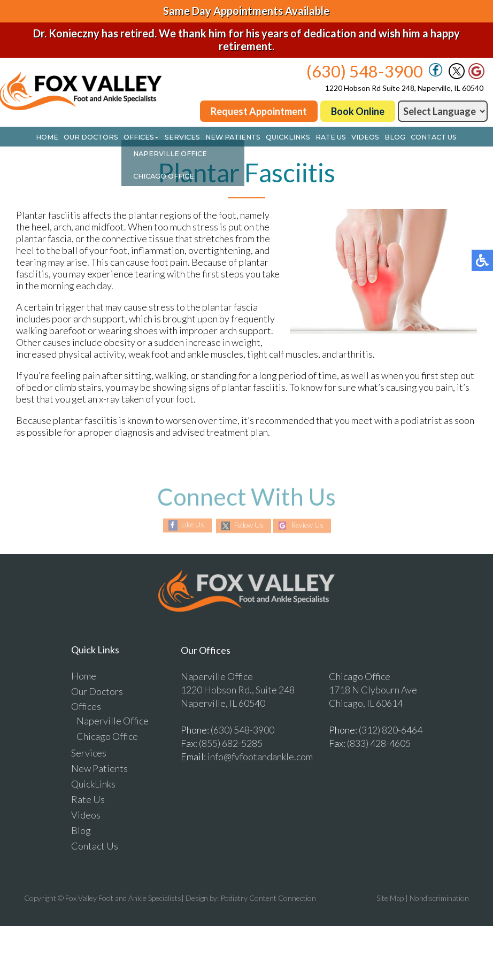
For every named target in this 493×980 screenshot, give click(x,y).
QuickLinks (284, 138)
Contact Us (422, 138)
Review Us (310, 526)
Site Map (390, 898)
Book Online (358, 111)
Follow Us (247, 526)
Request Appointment (259, 111)
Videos (356, 138)
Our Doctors (100, 138)
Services (186, 138)
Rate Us (323, 138)
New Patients (233, 138)
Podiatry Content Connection (268, 898)
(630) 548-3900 (365, 71)
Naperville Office (113, 721)
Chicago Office (107, 737)
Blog (384, 138)
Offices (145, 138)
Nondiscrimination (439, 898)
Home (58, 138)
